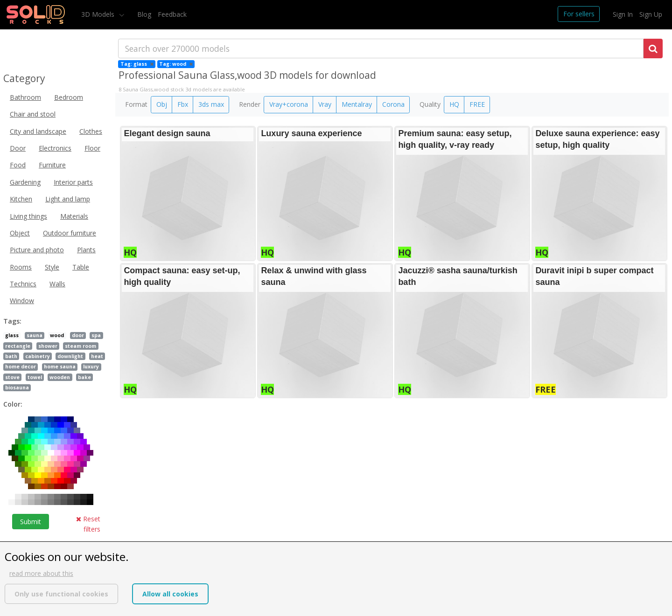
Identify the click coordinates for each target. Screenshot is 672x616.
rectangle (18, 346)
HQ (454, 104)
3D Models (99, 14)
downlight (70, 356)
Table (81, 267)
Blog (144, 14)
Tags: (12, 321)
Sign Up (651, 14)
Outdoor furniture (70, 233)
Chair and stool (33, 114)
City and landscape (38, 131)
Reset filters (88, 524)
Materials (74, 216)
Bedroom (69, 97)
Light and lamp (68, 199)
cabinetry (38, 356)
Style (52, 267)
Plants (86, 250)
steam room (80, 346)
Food (18, 165)
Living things (28, 216)
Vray (325, 104)
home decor (21, 367)
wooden (60, 377)
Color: (13, 404)
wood (57, 335)
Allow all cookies (170, 594)
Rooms (21, 267)
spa (96, 335)
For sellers (579, 14)
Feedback (172, 14)
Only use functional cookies (61, 594)
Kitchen (21, 199)
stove (12, 377)
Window (22, 301)
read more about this (41, 573)
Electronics (55, 148)
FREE (477, 104)
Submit (31, 522)
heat (97, 356)
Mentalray (357, 104)
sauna (35, 335)
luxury (91, 367)
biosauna (17, 388)
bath (11, 356)
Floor (92, 148)
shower (48, 346)
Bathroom (25, 97)
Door (18, 148)
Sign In (623, 14)
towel (35, 377)
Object (20, 233)
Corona (393, 104)
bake (84, 377)
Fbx (183, 104)
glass (12, 335)
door (78, 335)
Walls (57, 284)
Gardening (25, 182)
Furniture (52, 165)
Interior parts (73, 182)
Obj (162, 104)
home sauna (60, 367)
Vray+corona (289, 104)
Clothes (91, 131)
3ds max (211, 104)
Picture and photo (37, 250)
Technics (23, 284)
